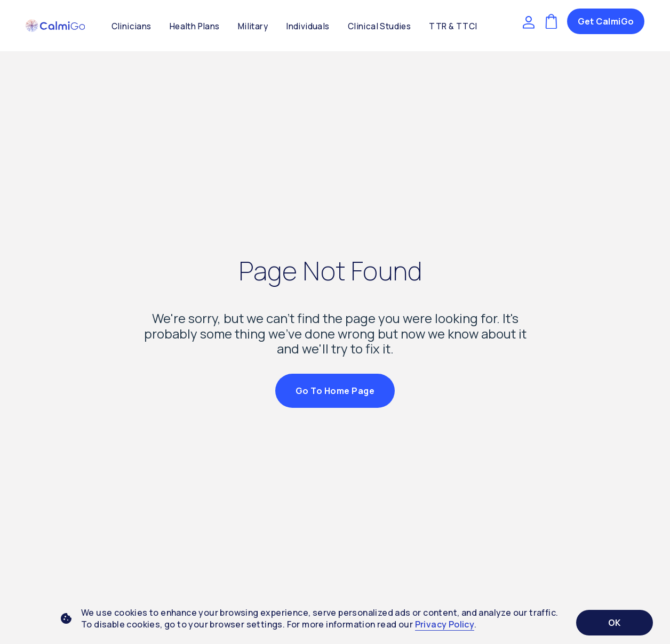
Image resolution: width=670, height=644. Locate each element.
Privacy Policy (445, 624)
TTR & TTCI (453, 26)
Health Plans (195, 26)
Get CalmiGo (606, 21)
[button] (55, 26)
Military (253, 26)
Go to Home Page (335, 391)
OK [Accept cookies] (615, 623)
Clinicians (131, 26)
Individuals (308, 26)
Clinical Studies (379, 26)
